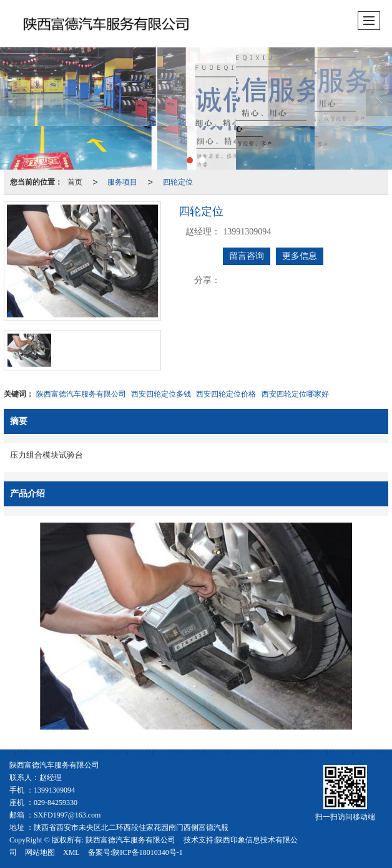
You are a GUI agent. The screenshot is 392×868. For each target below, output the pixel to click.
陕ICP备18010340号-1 (148, 852)
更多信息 (300, 256)
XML (71, 852)
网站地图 (40, 852)
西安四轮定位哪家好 (295, 394)
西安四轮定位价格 (226, 394)
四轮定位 (178, 182)
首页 (75, 182)
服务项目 (122, 182)
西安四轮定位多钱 (161, 394)
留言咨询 (247, 256)
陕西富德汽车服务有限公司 (81, 394)
